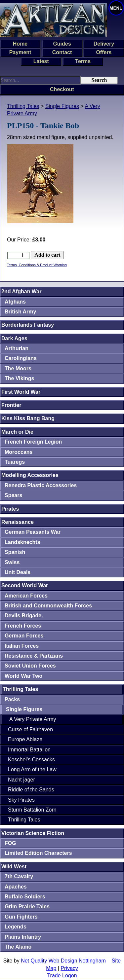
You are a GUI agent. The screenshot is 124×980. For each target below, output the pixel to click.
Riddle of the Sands (31, 790)
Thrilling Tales (23, 106)
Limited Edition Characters (38, 853)
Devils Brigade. (24, 616)
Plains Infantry (23, 937)
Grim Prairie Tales (27, 907)
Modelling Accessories (30, 475)
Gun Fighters (21, 917)
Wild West (14, 867)
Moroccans (19, 452)
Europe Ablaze (25, 739)
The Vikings (20, 378)
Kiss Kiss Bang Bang (28, 418)
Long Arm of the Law (32, 769)
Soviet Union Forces (30, 666)
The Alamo (18, 947)
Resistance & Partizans (34, 656)
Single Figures (62, 106)
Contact (62, 52)
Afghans (15, 302)
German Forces (24, 636)
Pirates (10, 509)
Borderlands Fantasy (28, 325)
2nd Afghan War (21, 291)
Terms (83, 61)
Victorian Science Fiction (33, 833)
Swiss (12, 562)
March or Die (17, 432)
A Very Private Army (33, 719)
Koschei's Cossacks (31, 760)
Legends (16, 927)
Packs (12, 699)
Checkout (62, 89)
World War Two (23, 676)
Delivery (104, 44)
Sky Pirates (21, 800)
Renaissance (18, 522)
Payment (20, 52)
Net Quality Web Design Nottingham (63, 961)
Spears (13, 495)
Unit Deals (18, 572)
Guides (62, 44)
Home (20, 44)
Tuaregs (15, 462)
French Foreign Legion (33, 442)
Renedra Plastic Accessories (41, 485)
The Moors (18, 368)
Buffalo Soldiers (25, 897)
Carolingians (21, 358)
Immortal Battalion (29, 750)
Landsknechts (22, 542)
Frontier (11, 405)
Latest (41, 61)
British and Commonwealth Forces (48, 606)
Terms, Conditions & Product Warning (37, 265)
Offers (104, 52)
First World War (21, 392)
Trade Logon (62, 976)
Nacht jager (21, 780)
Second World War (25, 585)
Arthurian (17, 348)
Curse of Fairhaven (30, 729)
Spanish (15, 552)
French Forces (23, 626)
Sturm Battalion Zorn (32, 810)
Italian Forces (22, 646)
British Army (20, 312)
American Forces (26, 596)
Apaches (16, 887)
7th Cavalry (19, 876)
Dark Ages (14, 338)
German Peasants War (33, 532)
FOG (10, 843)
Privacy (69, 968)
